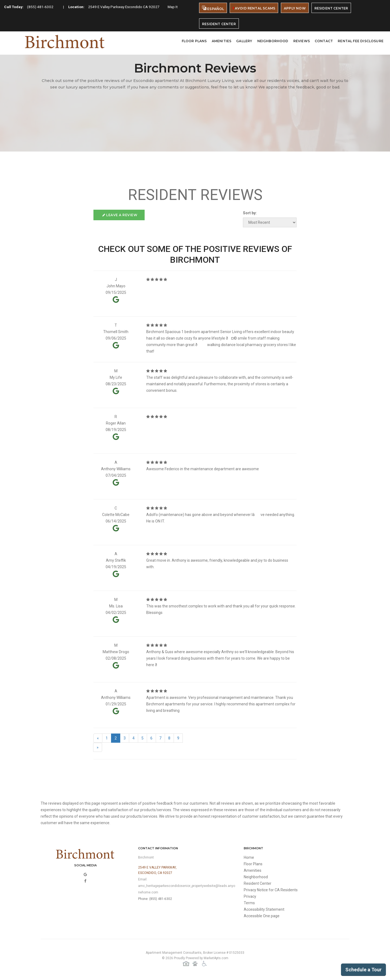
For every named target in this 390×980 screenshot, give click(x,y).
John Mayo (116, 286)
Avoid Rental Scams (254, 8)
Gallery (244, 41)
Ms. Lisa (116, 606)
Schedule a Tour (363, 970)
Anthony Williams (116, 469)
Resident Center (331, 8)
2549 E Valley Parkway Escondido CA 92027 (127, 7)
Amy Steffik (116, 560)
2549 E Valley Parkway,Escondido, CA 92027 (157, 870)
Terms (249, 903)
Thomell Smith (116, 332)
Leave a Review (120, 215)
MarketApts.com (216, 958)
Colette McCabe (116, 515)
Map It (178, 7)
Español (213, 8)
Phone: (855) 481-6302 (155, 899)
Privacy (250, 896)
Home (249, 857)
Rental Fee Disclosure (361, 41)
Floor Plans (194, 41)
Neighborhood (273, 41)
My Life (116, 377)
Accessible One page (262, 916)
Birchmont (146, 857)
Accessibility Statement (264, 909)
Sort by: (250, 213)
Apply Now (295, 8)
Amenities (222, 41)
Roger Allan (116, 423)
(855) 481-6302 (41, 7)
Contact (324, 41)
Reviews (302, 41)
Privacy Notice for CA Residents (271, 890)
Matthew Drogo (116, 652)
